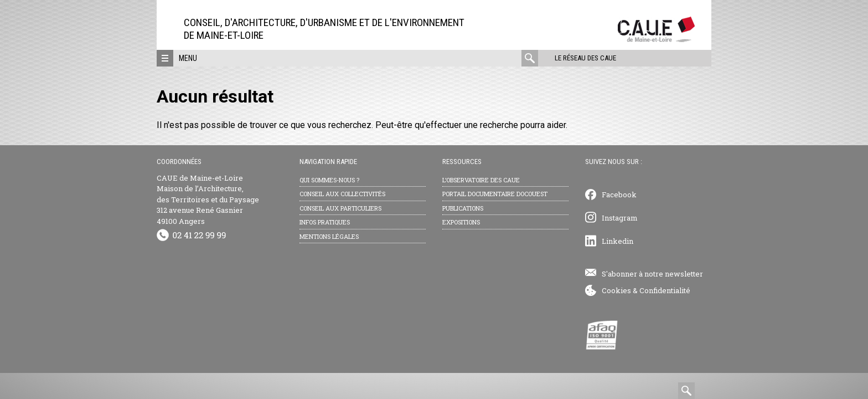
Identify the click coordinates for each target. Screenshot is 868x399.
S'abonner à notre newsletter (652, 274)
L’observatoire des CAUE (481, 180)
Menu (188, 58)
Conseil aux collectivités (342, 194)
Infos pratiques (325, 222)
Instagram (620, 218)
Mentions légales (329, 236)
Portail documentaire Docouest (495, 194)
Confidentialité (665, 290)
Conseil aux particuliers (340, 208)
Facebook (619, 195)
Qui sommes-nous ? (329, 180)
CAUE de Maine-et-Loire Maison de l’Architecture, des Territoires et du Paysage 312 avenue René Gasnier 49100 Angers (208, 199)
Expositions (461, 222)
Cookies (616, 290)
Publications (463, 208)
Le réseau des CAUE (585, 58)
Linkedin (618, 241)
